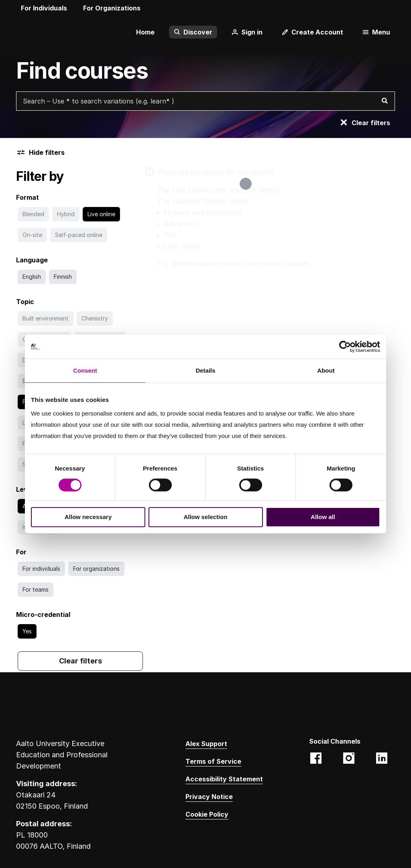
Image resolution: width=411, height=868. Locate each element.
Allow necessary (88, 517)
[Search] (385, 101)
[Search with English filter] (32, 277)
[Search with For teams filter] (36, 590)
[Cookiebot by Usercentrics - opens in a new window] (345, 347)
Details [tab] (205, 370)
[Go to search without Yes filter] (27, 631)
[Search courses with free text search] (205, 101)
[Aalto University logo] (28, 32)
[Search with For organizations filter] (96, 569)
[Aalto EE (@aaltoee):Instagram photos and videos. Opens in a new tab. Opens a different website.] (349, 759)
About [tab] (326, 370)
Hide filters (40, 152)
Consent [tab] (85, 370)
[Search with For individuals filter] (41, 569)
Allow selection (205, 517)
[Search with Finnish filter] (63, 277)
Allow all (323, 517)
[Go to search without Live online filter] (101, 214)
